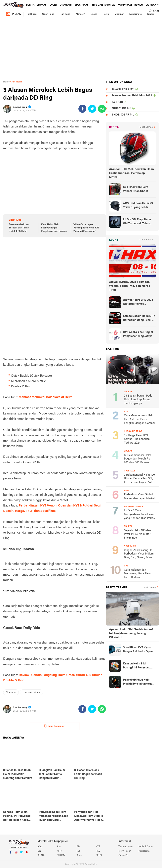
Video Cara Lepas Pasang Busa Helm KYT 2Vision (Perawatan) (86, 228)
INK (78, 847)
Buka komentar (54, 726)
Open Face (48, 14)
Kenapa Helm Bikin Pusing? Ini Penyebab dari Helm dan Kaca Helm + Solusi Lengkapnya (139, 666)
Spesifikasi (82, 5)
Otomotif (66, 5)
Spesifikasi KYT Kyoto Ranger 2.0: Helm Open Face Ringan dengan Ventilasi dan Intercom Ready (138, 650)
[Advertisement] (81, 49)
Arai (59, 847)
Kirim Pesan (125, 851)
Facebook (11, 854)
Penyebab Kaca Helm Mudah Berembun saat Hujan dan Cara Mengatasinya (137, 682)
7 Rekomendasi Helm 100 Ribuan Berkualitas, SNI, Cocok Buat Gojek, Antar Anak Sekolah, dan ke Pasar (139, 479)
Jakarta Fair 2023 (123, 89)
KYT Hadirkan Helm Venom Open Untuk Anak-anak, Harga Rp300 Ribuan (139, 190)
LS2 (39, 851)
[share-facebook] (82, 109)
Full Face (32, 14)
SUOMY (61, 855)
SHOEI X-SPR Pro (123, 115)
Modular (119, 14)
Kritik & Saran (146, 847)
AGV (40, 847)
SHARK (41, 855)
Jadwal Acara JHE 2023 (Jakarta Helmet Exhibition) (138, 302)
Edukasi (42, 5)
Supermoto (136, 14)
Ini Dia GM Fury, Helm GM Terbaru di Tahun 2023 (137, 222)
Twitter (21, 854)
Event (54, 5)
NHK (60, 851)
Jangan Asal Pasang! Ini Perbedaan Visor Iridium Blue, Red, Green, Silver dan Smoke (139, 554)
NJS (78, 851)
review (139, 5)
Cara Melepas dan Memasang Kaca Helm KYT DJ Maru (138, 574)
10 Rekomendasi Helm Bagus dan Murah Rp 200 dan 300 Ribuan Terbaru (138, 459)
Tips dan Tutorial (103, 5)
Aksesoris (11, 692)
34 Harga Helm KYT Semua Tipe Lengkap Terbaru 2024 (137, 439)
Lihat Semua (146, 127)
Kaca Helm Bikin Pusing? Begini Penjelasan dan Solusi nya (53, 228)
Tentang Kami (126, 847)
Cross (94, 14)
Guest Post (124, 855)
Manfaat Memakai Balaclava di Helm (46, 397)
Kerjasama (144, 851)
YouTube (27, 854)
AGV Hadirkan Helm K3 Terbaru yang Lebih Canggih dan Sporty (138, 206)
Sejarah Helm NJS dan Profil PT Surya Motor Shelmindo (137, 534)
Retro (106, 14)
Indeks (13, 14)
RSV (98, 851)
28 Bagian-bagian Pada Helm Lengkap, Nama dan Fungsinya (138, 400)
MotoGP (80, 14)
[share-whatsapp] (102, 109)
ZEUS (99, 855)
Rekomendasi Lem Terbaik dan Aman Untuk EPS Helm (19, 228)
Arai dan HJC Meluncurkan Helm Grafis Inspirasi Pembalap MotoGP (131, 173)
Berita (30, 5)
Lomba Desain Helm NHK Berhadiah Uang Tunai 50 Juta (139, 318)
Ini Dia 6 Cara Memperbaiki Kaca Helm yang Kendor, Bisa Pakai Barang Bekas (139, 515)
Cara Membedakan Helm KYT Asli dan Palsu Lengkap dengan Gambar (140, 419)
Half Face (65, 14)
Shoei (79, 855)
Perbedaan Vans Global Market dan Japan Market (139, 497)
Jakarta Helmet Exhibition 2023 (132, 96)
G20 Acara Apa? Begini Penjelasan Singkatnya (138, 334)
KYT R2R (117, 102)
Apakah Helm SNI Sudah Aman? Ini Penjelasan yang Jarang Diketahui (131, 634)
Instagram (16, 854)
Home (6, 82)
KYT (98, 847)
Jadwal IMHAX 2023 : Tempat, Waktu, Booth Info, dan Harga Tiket (130, 286)
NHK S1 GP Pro (121, 108)
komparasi (125, 5)
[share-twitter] (92, 109)
